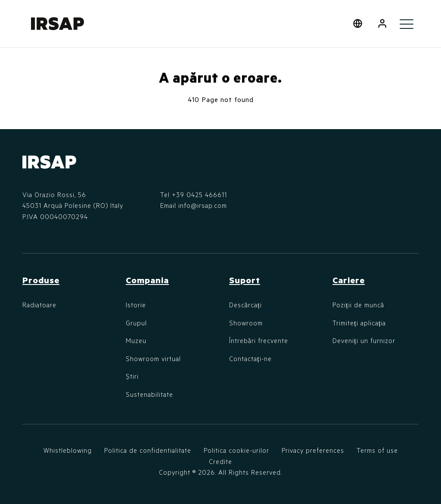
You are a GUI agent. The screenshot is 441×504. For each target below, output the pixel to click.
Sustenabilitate (149, 394)
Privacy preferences (313, 450)
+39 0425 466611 (199, 195)
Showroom (246, 323)
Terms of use (377, 450)
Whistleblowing (68, 450)
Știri (132, 376)
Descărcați (245, 305)
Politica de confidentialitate (148, 450)
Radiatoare (39, 305)
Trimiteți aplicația (359, 323)
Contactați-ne (250, 359)
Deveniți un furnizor (364, 340)
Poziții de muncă (358, 305)
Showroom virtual (153, 359)
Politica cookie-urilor (236, 450)
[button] (382, 24)
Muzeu (136, 340)
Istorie (136, 305)
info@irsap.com (203, 205)
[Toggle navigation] (407, 24)
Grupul (136, 323)
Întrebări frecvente (259, 340)
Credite (220, 461)
